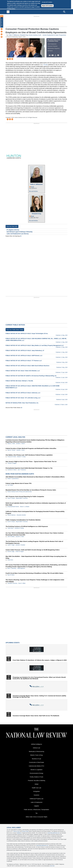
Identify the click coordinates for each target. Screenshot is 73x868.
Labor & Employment (37, 802)
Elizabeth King (24, 35)
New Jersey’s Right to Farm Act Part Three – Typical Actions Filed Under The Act (31, 461)
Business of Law (36, 759)
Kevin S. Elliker (22, 583)
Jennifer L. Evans (20, 450)
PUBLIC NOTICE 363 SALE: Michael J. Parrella (19, 381)
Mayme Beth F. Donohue (22, 498)
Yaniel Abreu (10, 528)
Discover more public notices (13, 408)
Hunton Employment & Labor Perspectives (54, 35)
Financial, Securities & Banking (37, 781)
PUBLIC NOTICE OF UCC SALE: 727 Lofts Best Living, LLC (23, 398)
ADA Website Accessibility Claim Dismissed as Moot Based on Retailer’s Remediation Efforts (35, 477)
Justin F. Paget (11, 545)
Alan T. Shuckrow (22, 470)
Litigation (36, 806)
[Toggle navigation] (8, 12)
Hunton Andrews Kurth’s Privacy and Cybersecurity (19, 492)
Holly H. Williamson (14, 35)
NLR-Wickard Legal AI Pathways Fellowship (20, 232)
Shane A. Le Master (25, 507)
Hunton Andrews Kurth (35, 35)
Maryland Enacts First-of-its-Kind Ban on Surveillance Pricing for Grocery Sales (31, 490)
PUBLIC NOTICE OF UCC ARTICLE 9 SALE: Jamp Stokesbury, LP (25, 350)
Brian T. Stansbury (12, 568)
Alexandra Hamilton (21, 515)
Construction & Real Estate (36, 762)
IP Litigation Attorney (13, 230)
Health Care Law (36, 788)
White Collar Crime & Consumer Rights (37, 817)
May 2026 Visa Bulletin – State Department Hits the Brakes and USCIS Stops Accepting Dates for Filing (36, 557)
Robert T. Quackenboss (13, 479)
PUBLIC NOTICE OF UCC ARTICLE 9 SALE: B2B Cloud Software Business (27, 366)
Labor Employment (52, 44)
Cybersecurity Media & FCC (36, 766)
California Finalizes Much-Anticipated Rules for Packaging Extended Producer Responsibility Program (35, 512)
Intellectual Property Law (36, 799)
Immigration (36, 791)
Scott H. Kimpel (11, 498)
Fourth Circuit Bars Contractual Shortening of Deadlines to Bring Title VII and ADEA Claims (34, 573)
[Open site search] (64, 12)
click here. (52, 866)
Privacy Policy (25, 831)
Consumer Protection (52, 46)
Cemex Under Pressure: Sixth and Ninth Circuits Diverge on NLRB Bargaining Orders (33, 550)
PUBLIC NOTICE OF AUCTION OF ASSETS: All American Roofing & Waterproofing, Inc (31, 376)
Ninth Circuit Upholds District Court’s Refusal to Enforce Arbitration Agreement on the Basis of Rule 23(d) (36, 504)
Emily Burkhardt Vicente (13, 507)
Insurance (36, 795)
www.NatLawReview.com (54, 833)
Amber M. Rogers (20, 552)
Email (32, 187)
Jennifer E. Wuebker (20, 545)
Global (36, 784)
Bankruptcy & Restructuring (36, 751)
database (19, 833)
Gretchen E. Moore (12, 470)
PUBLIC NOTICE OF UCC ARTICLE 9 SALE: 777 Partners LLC (24, 361)
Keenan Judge (11, 552)
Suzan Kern (10, 560)
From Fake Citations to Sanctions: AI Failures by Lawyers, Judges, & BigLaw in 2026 (40, 660)
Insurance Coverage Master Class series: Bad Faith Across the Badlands (36, 716)
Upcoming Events (13, 643)
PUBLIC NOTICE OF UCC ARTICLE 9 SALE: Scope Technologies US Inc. (27, 333)
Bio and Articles (34, 191)
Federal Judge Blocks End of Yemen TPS (19, 483)
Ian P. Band (10, 485)
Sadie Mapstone (21, 568)
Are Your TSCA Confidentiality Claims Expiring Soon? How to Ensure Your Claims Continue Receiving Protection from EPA (35, 534)
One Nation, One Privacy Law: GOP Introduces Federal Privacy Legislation (29, 455)
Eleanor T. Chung (21, 457)
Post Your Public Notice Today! (15, 330)
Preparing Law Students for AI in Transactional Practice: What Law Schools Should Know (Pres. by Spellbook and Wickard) (39, 678)
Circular (45, 65)
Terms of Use (16, 831)
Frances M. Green (12, 457)
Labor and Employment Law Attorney (18, 234)
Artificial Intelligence (36, 744)
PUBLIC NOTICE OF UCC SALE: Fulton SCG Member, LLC (23, 371)
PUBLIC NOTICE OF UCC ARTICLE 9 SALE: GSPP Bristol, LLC (24, 356)
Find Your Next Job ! (12, 226)
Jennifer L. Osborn (20, 444)
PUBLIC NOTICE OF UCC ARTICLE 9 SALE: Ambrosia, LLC (23, 393)
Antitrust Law (37, 748)
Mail (53, 55)
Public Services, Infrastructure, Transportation (36, 810)
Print (50, 55)
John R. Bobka (11, 537)
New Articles (2, 22)
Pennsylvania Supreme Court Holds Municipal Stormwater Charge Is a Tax (29, 468)
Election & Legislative (36, 770)
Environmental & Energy (37, 773)
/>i (58, 55)
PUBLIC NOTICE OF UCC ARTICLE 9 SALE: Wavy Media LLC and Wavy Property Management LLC (35, 345)
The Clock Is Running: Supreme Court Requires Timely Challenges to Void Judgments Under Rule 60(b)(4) (35, 581)
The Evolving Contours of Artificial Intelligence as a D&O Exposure (27, 526)
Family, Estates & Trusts (36, 777)
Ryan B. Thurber (11, 450)
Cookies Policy (11, 9)
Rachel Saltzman (12, 515)
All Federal (50, 51)
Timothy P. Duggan (12, 463)
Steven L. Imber (11, 444)
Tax (36, 813)
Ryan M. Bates (11, 575)
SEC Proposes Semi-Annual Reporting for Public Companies (25, 496)
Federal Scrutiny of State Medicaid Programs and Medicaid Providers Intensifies (31, 448)
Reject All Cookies (47, 6)
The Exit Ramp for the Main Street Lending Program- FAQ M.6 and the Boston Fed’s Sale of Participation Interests (34, 542)
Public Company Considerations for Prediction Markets (23, 520)
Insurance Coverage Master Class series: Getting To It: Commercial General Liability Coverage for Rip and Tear (39, 696)
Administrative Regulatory (54, 48)
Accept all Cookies (47, 2)
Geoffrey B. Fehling (19, 528)
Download (56, 55)
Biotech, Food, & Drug (36, 755)
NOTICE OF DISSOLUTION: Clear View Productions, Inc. (22, 403)
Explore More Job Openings (13, 236)
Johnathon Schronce (12, 583)
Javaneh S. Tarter (20, 537)
